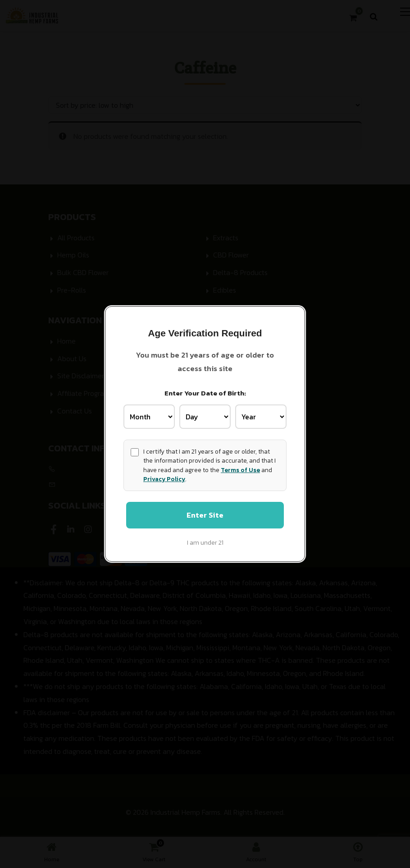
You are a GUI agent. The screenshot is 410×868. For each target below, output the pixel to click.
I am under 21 (205, 543)
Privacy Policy (164, 478)
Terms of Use (240, 469)
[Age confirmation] (135, 452)
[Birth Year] (261, 416)
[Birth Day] (205, 416)
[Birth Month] (149, 416)
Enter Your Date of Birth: (205, 392)
